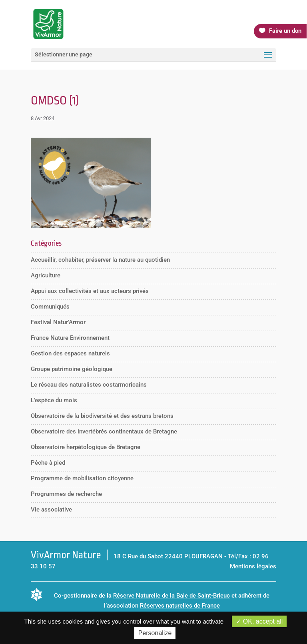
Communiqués (50, 307)
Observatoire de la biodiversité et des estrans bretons (102, 416)
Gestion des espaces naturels (70, 353)
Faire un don (285, 31)
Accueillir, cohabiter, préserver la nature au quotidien (100, 260)
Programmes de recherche (66, 494)
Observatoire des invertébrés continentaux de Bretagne (104, 431)
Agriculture (46, 275)
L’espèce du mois (54, 400)
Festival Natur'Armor (58, 322)
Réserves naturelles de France (180, 606)
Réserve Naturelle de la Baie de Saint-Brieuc (171, 596)
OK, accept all (259, 621)
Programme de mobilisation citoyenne (82, 478)
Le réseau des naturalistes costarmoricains (89, 385)
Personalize (155, 633)
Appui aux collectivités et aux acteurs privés (90, 291)
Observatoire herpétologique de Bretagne (86, 447)
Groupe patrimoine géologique (72, 369)
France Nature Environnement (70, 338)
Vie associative (51, 510)
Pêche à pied (48, 463)
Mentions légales (253, 566)
